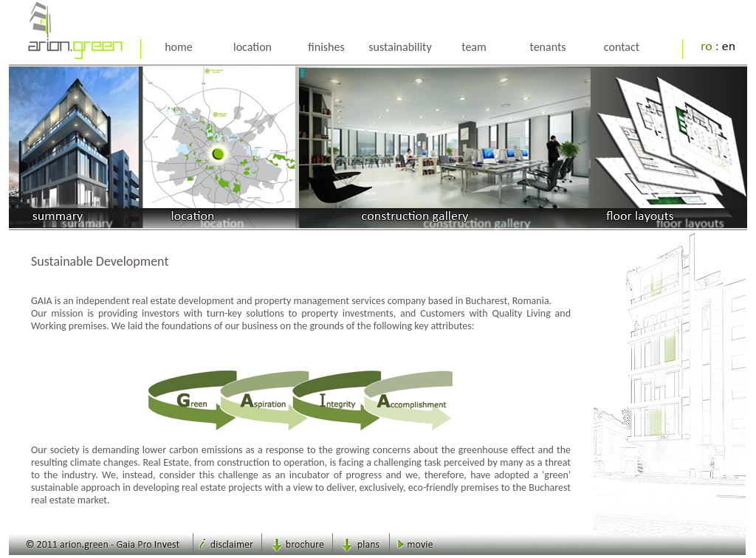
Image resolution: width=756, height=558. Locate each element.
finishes (326, 47)
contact (622, 47)
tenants (547, 47)
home (179, 47)
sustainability (400, 47)
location (252, 47)
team (474, 47)
